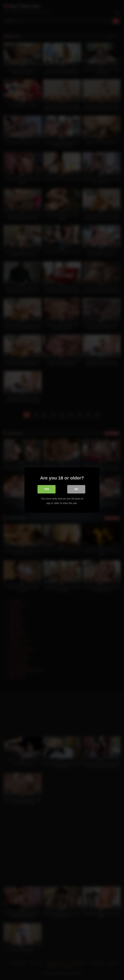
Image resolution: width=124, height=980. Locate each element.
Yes (47, 489)
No (76, 489)
